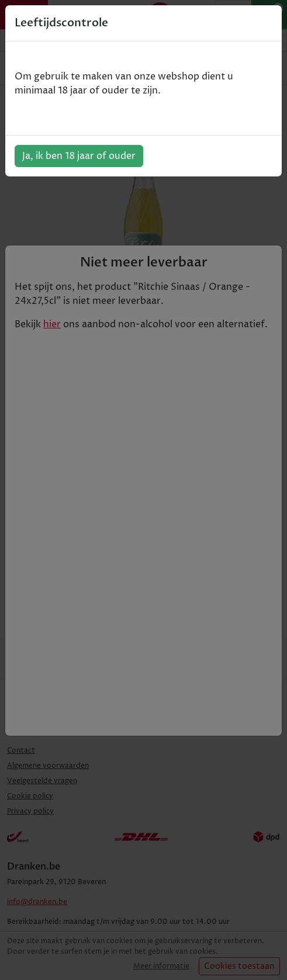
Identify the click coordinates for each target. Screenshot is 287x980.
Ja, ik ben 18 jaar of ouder (79, 156)
